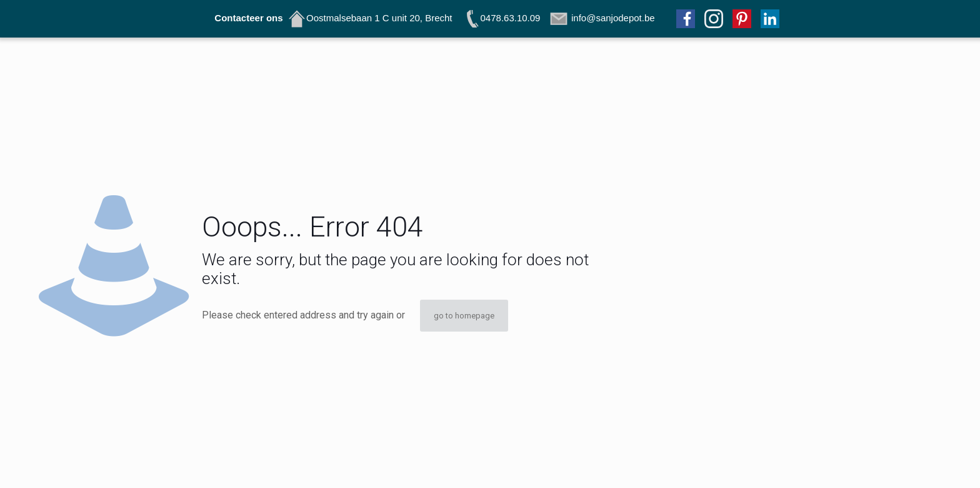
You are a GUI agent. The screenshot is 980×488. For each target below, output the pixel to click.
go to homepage (464, 316)
